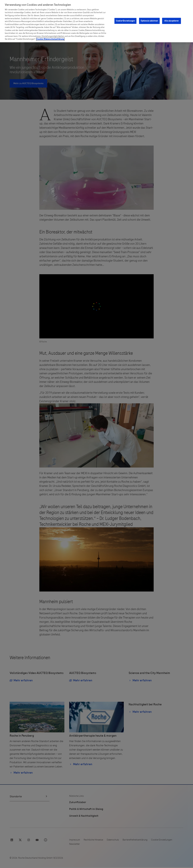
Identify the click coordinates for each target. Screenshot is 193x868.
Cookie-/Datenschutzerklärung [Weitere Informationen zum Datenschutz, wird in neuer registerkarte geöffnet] (50, 28)
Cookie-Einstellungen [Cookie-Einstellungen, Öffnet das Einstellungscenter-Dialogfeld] (125, 9)
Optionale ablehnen (149, 9)
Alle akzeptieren (172, 9)
